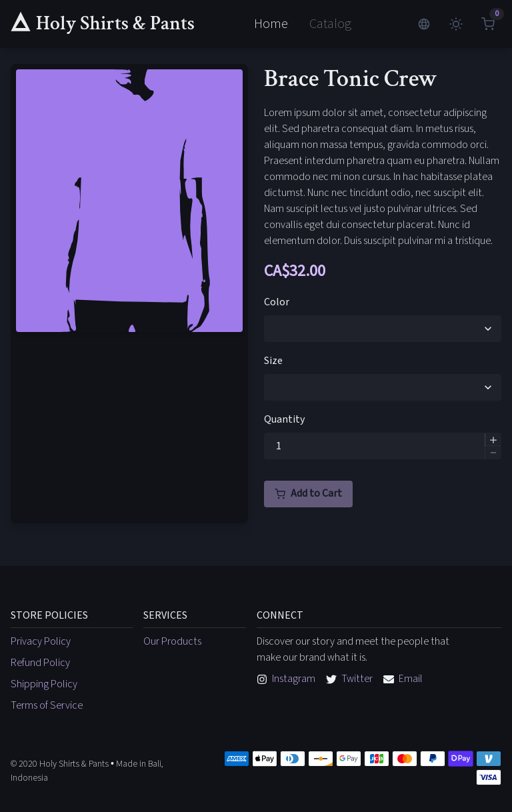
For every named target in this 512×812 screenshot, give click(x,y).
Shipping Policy (44, 684)
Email (403, 679)
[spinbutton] (383, 446)
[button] (493, 440)
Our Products (172, 641)
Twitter (349, 679)
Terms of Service (47, 705)
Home (271, 24)
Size (273, 361)
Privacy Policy (41, 641)
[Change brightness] (456, 24)
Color (277, 302)
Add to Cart (308, 493)
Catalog (330, 24)
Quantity (284, 419)
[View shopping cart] (488, 24)
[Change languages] (424, 24)
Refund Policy (40, 663)
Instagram (286, 679)
